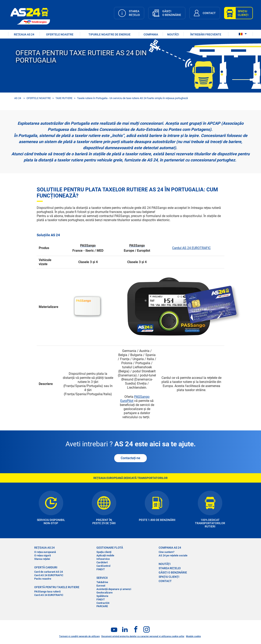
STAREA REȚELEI (170, 568)
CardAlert (102, 562)
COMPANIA (151, 34)
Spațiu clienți (104, 552)
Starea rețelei (42, 559)
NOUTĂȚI (173, 34)
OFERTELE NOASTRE (60, 34)
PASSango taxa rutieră (47, 592)
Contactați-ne (130, 458)
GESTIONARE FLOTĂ (110, 548)
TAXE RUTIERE (64, 98)
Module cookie (193, 636)
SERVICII (102, 578)
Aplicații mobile (105, 555)
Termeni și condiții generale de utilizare (79, 636)
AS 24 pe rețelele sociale (173, 555)
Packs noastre (43, 579)
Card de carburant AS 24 (49, 572)
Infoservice (103, 559)
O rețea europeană (45, 552)
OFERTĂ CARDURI (46, 567)
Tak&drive (102, 582)
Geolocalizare (105, 593)
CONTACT (165, 581)
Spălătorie (102, 596)
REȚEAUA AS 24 (24, 34)
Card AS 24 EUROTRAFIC (49, 575)
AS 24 (18, 98)
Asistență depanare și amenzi (114, 589)
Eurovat (101, 586)
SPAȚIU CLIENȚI (169, 577)
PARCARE (102, 606)
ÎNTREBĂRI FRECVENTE (206, 34)
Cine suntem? (166, 552)
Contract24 (103, 603)
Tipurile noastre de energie (109, 34)
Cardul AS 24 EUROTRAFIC (191, 248)
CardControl (103, 566)
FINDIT (101, 569)
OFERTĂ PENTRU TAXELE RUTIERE (57, 587)
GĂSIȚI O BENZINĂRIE (173, 572)
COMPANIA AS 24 (170, 548)
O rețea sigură (43, 555)
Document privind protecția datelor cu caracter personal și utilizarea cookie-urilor (143, 636)
